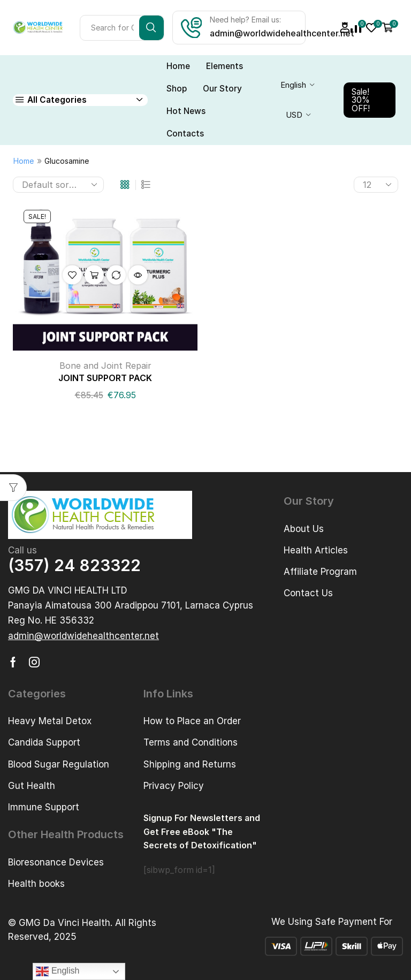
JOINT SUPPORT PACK (105, 378)
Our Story (222, 89)
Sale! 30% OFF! (361, 100)
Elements (224, 66)
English (293, 85)
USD (294, 115)
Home (178, 66)
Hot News (186, 111)
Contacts (185, 134)
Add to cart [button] (94, 275)
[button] (83, 636)
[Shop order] (58, 185)
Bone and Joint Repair (105, 366)
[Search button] (151, 28)
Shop (177, 89)
